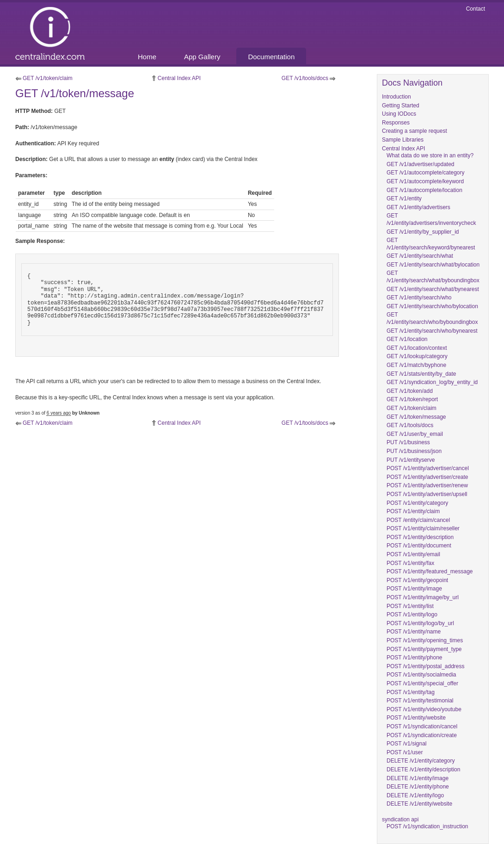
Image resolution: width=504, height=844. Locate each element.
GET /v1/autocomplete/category (426, 173)
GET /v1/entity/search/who (419, 298)
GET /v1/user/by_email (415, 434)
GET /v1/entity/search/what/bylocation (433, 265)
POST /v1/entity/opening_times (425, 640)
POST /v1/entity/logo (412, 614)
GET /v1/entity (404, 199)
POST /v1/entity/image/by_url (423, 597)
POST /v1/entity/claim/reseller (423, 528)
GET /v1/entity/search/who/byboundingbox (432, 318)
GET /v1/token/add (410, 391)
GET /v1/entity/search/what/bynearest (433, 289)
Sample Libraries (403, 140)
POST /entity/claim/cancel (418, 520)
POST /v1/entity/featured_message (430, 571)
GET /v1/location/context (417, 348)
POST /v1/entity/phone (415, 658)
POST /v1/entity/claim (413, 511)
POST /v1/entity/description (420, 537)
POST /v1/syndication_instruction (427, 826)
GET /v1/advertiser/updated (421, 164)
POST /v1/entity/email (413, 554)
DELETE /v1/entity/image (418, 778)
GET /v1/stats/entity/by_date (421, 374)
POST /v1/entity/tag (411, 692)
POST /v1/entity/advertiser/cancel (428, 468)
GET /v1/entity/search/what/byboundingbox (433, 277)
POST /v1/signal (406, 744)
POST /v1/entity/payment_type (424, 649)
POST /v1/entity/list (410, 606)
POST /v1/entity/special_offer (422, 683)
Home (147, 57)
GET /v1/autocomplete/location (424, 190)
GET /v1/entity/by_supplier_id (423, 232)
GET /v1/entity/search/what (420, 256)
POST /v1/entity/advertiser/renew (427, 485)
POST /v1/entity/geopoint (417, 580)
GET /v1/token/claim (48, 78)
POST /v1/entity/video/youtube (424, 709)
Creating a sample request (415, 131)
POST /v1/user (405, 752)
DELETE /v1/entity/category (421, 761)
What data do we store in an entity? (430, 155)
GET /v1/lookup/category (417, 356)
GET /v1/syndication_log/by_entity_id (432, 382)
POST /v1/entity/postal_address (426, 666)
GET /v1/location (407, 339)
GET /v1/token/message (416, 417)
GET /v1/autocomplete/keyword (425, 181)
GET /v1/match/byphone (416, 365)
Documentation (271, 57)
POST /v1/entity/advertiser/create (427, 477)
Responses (396, 123)
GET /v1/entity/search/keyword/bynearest (431, 244)
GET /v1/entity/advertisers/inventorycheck (431, 219)
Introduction (396, 97)
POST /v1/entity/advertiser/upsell (427, 494)
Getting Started (401, 105)
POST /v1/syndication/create (422, 735)
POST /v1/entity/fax (410, 563)
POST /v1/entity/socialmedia (421, 675)
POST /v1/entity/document (419, 546)
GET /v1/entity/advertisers (418, 207)
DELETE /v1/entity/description (423, 770)
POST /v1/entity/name (414, 632)
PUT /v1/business (408, 442)
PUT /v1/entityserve (411, 460)
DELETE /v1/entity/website (419, 804)
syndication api (400, 819)
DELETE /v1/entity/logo (415, 795)
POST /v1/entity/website (416, 718)
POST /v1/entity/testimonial (420, 701)
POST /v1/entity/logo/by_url (420, 623)
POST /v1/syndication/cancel (422, 726)
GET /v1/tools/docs (305, 78)
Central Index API (179, 78)
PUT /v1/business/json (414, 451)
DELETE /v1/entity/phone (418, 787)
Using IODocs (399, 114)
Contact (476, 9)
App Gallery (202, 57)
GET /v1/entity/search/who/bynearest (432, 331)
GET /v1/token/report (412, 399)
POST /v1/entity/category (417, 503)
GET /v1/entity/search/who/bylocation (432, 306)
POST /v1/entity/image (414, 589)
